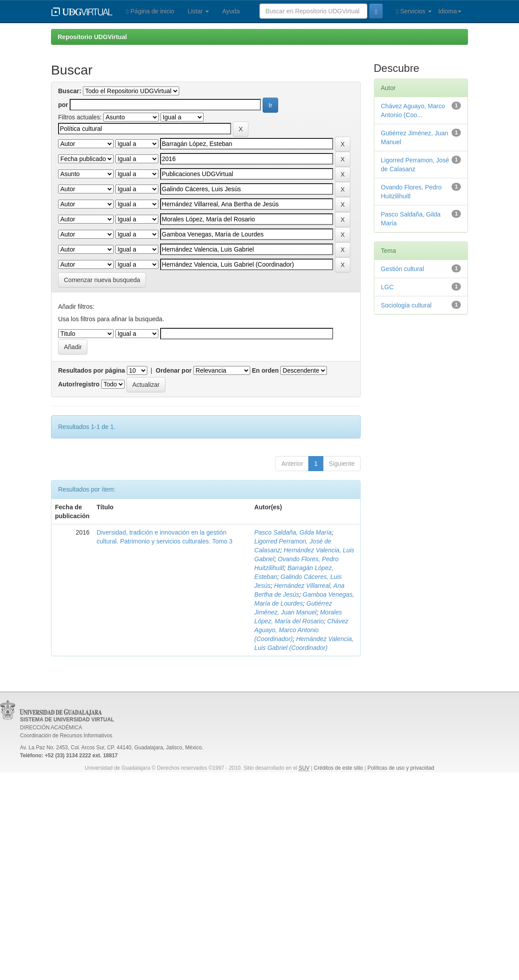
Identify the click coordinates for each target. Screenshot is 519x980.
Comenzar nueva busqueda (102, 280)
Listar (198, 11)
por (63, 105)
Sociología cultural (406, 305)
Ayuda (231, 11)
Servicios (414, 11)
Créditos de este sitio (338, 768)
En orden (265, 370)
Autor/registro (79, 384)
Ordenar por (174, 370)
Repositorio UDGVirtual (92, 37)
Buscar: (70, 91)
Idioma (450, 11)
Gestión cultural (403, 269)
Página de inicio (150, 11)
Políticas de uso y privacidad (401, 768)
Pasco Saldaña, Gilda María (293, 532)
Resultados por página (92, 370)
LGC (387, 287)
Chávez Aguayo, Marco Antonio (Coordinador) (301, 630)
